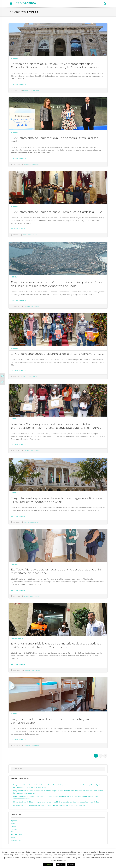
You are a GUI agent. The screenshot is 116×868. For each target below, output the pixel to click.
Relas (21, 638)
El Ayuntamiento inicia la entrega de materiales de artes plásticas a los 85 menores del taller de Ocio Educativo (56, 645)
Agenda (14, 821)
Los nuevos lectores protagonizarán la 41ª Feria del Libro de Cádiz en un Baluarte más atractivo (49, 805)
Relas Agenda (16, 840)
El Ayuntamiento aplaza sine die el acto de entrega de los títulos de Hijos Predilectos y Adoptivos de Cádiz (56, 500)
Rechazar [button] (61, 864)
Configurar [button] (48, 864)
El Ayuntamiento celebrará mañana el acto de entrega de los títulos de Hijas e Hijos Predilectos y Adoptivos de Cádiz (57, 284)
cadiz (13, 824)
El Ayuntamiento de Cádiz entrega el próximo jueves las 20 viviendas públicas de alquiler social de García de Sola (56, 802)
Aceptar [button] (71, 864)
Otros (13, 832)
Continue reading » (18, 84)
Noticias (14, 58)
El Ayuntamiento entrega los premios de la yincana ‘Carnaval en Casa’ (58, 354)
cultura (14, 826)
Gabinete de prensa (31, 90)
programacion (16, 835)
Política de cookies (58, 861)
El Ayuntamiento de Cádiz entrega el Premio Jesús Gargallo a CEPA (57, 212)
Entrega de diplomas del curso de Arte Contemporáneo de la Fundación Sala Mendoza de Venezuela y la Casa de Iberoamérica (55, 66)
